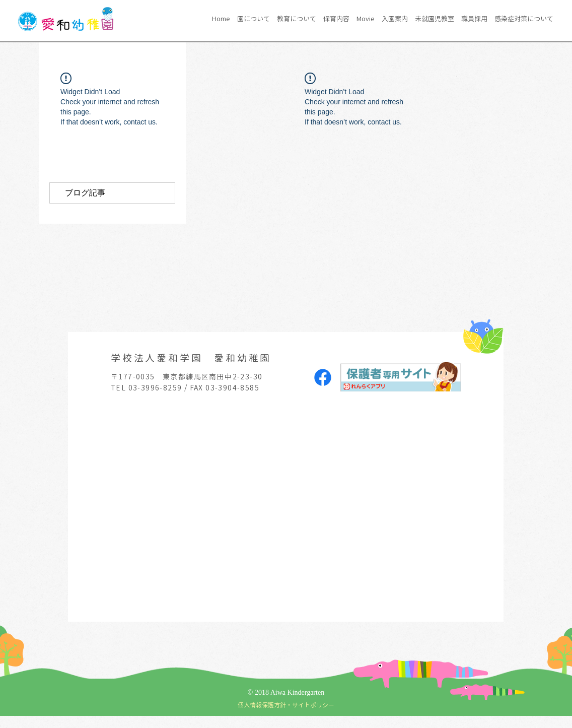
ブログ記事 (85, 193)
